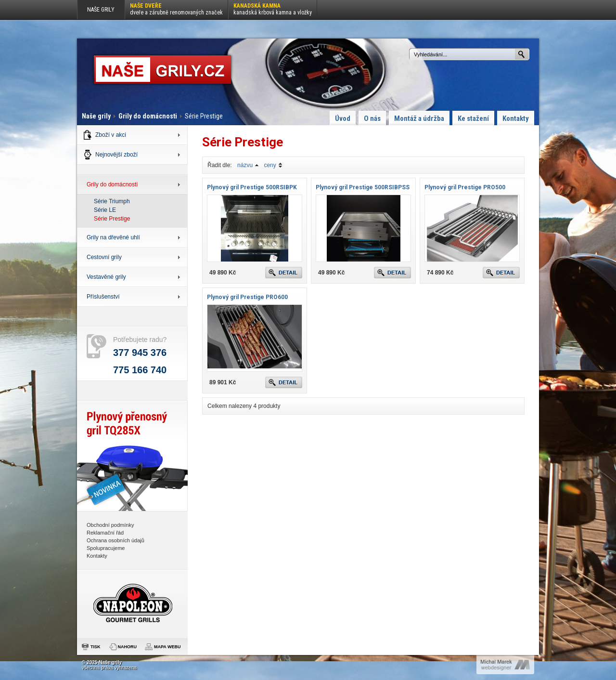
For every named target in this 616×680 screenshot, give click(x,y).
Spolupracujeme (106, 548)
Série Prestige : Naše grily (162, 70)
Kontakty (516, 118)
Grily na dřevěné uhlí (113, 237)
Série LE (105, 210)
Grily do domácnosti (148, 116)
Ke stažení (473, 118)
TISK (96, 647)
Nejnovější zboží (116, 155)
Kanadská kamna (273, 9)
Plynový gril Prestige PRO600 (247, 297)
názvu (245, 165)
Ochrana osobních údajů (115, 540)
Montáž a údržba (419, 118)
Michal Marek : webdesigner (505, 665)
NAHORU (128, 647)
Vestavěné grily (106, 277)
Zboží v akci (111, 135)
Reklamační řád (105, 533)
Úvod (343, 118)
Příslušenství (103, 297)
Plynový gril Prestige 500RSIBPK (252, 187)
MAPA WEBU (167, 647)
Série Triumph (112, 201)
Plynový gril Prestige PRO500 (465, 187)
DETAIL (284, 273)
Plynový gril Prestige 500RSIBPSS (363, 187)
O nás (372, 118)
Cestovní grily (104, 257)
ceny (270, 165)
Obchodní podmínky (110, 525)
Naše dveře (176, 9)
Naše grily (96, 116)
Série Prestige (112, 219)
